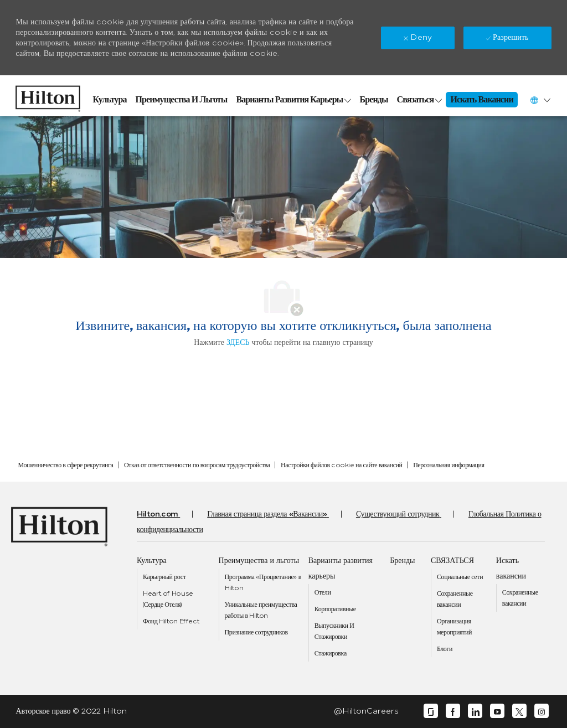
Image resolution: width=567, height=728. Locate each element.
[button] (540, 100)
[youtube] (497, 711)
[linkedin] (475, 711)
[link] (48, 96)
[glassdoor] (431, 711)
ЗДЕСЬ (238, 342)
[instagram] (542, 711)
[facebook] (453, 711)
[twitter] (519, 711)
